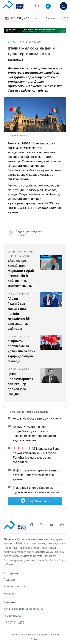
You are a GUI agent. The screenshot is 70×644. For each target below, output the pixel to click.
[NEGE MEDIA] (13, 5)
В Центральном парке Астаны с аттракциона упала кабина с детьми (36, 475)
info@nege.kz (12, 616)
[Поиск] (37, 6)
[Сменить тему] (50, 6)
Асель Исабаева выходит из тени (37, 418)
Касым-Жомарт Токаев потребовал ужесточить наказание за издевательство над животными (34, 433)
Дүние (12, 42)
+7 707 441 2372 (14, 623)
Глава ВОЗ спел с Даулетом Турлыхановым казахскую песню (37, 490)
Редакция (10, 580)
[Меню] (64, 6)
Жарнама (10, 593)
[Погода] (65, 18)
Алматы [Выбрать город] (52, 18)
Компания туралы (15, 586)
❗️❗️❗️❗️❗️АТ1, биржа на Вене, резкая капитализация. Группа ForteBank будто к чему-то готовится (37, 455)
